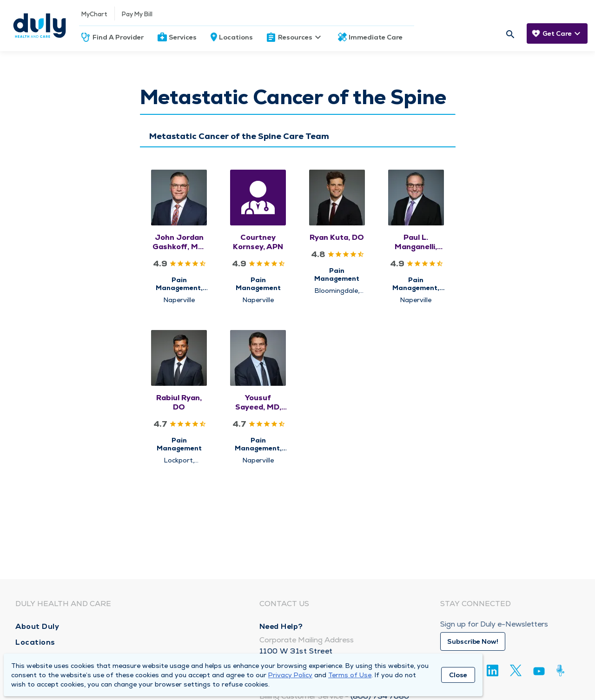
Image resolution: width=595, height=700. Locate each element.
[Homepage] (40, 26)
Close (458, 675)
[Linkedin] (493, 670)
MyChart (94, 14)
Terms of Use (350, 675)
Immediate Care (376, 37)
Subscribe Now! (473, 641)
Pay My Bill (137, 14)
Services (183, 37)
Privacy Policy (290, 675)
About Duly (37, 626)
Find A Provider (118, 37)
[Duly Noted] (562, 670)
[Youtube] (539, 673)
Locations (236, 37)
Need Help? (281, 626)
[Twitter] (516, 670)
